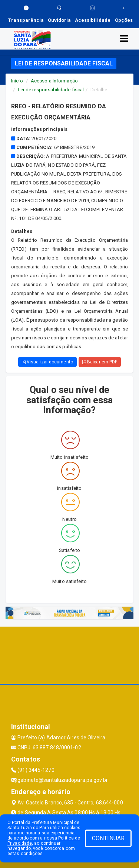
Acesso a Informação (54, 81)
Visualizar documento (47, 362)
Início (17, 81)
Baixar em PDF (100, 362)
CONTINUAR (108, 838)
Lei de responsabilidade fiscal (51, 90)
